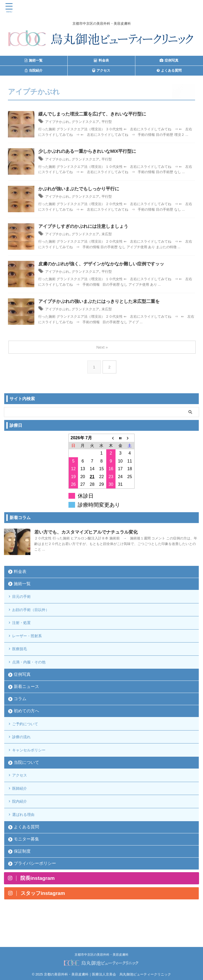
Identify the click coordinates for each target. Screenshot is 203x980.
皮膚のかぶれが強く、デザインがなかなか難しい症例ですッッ (105, 265)
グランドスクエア (94, 122)
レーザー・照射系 (31, 644)
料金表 (20, 573)
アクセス (22, 795)
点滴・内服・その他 (33, 674)
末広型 (120, 235)
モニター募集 (26, 866)
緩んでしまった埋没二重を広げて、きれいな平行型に (95, 114)
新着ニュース (26, 700)
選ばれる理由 (26, 840)
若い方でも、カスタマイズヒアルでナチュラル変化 (89, 533)
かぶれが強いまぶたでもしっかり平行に (81, 190)
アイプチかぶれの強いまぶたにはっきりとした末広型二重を (103, 303)
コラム (20, 712)
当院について (26, 781)
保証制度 (22, 878)
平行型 (120, 122)
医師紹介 (22, 810)
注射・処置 (24, 629)
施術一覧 (22, 585)
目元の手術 (24, 599)
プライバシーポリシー (35, 890)
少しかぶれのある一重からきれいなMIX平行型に (90, 152)
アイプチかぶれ (60, 122)
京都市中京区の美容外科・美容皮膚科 (101, 953)
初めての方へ (26, 724)
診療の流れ (24, 753)
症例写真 (22, 688)
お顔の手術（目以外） (35, 614)
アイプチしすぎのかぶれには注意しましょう (86, 227)
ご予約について (29, 738)
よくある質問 (26, 854)
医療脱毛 (22, 659)
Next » (102, 348)
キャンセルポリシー (33, 768)
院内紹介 (22, 825)
